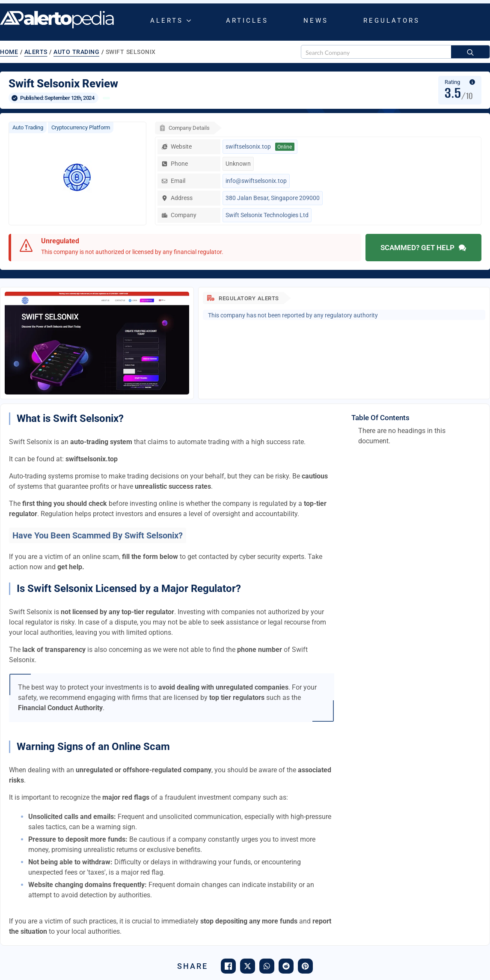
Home (9, 52)
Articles (247, 21)
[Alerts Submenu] (190, 21)
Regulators (392, 21)
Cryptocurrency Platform (81, 127)
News (316, 21)
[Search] (470, 52)
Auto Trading (76, 52)
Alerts (167, 21)
